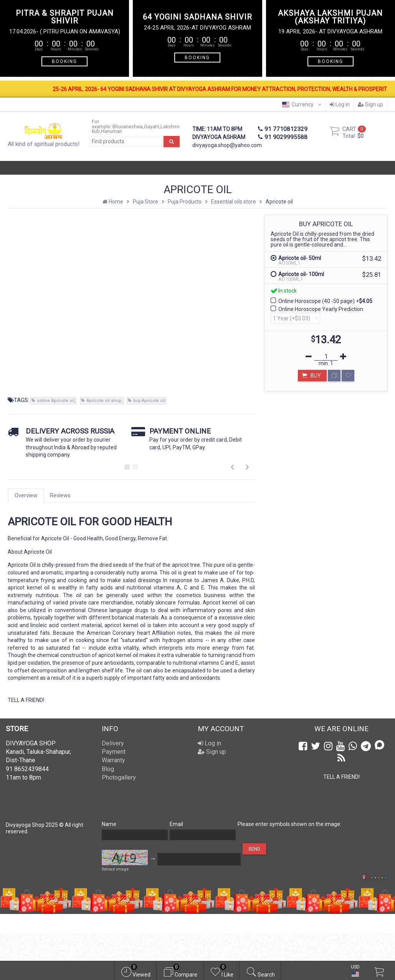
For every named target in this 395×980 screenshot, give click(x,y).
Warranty (113, 760)
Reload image (115, 869)
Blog (108, 769)
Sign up (370, 104)
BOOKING (64, 61)
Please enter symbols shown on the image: (289, 824)
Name (109, 824)
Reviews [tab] (60, 495)
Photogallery (119, 777)
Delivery (113, 743)
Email (176, 824)
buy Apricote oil (149, 401)
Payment (114, 752)
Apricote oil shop (104, 401)
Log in (340, 104)
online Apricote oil (56, 401)
